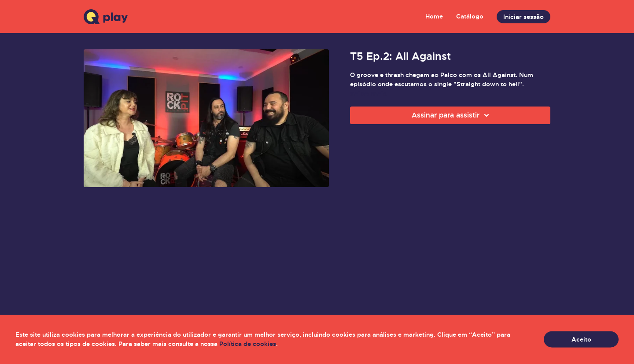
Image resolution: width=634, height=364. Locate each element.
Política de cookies (248, 344)
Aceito (581, 339)
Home (434, 16)
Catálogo (470, 16)
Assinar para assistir (452, 115)
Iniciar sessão (523, 17)
